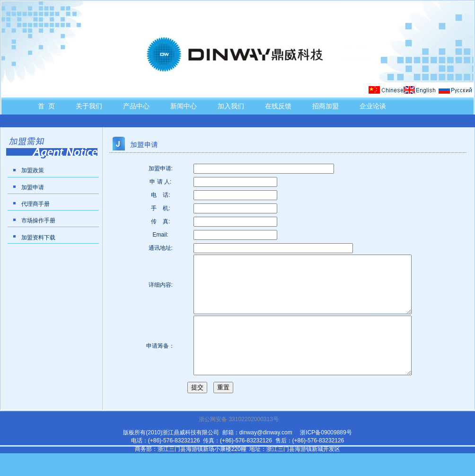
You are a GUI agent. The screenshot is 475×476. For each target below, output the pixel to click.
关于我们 (89, 106)
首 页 (46, 106)
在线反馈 (278, 106)
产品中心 (136, 106)
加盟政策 (33, 170)
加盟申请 (33, 187)
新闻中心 (184, 106)
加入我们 (231, 106)
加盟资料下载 (38, 238)
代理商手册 (35, 204)
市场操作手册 (38, 220)
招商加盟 (325, 106)
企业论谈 (373, 106)
